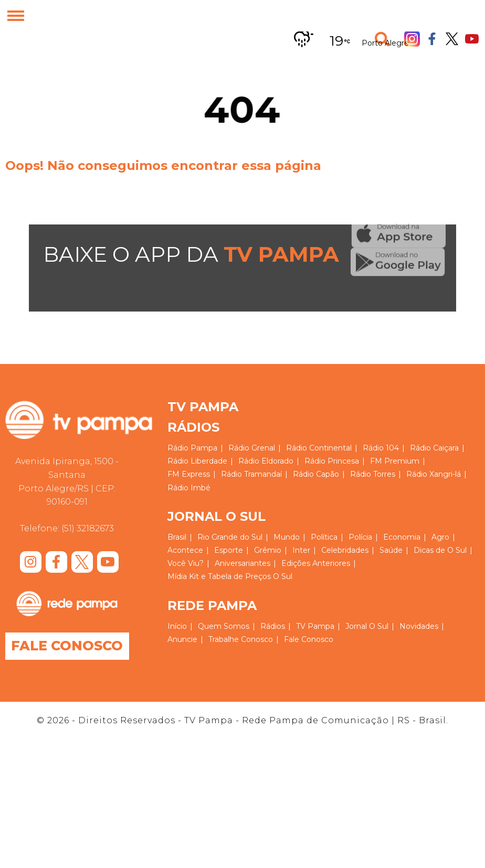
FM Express (189, 474)
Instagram (412, 39)
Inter (301, 550)
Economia (402, 537)
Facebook (432, 39)
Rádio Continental (319, 448)
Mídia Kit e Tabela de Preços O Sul (230, 576)
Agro (440, 537)
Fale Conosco (69, 646)
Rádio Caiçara (434, 448)
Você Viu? (186, 563)
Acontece (185, 550)
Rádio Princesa (332, 461)
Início (177, 626)
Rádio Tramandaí (251, 474)
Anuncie (182, 639)
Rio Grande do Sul (230, 537)
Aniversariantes (242, 563)
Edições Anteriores (316, 563)
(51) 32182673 (88, 528)
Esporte (229, 550)
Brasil (177, 537)
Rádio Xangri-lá (434, 474)
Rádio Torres (373, 474)
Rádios (273, 626)
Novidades (419, 626)
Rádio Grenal (252, 448)
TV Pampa (315, 626)
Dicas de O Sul (440, 550)
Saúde (391, 550)
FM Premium (395, 461)
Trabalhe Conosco (241, 639)
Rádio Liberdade (197, 461)
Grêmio (268, 550)
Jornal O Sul (367, 626)
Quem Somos (224, 626)
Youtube (472, 39)
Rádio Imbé (189, 488)
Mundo (287, 537)
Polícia (360, 537)
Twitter (452, 39)
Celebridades (345, 550)
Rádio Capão (316, 474)
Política (324, 537)
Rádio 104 (381, 448)
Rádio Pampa (192, 448)
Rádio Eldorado (266, 461)
